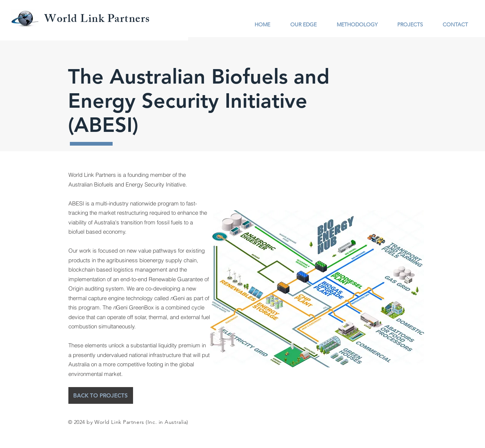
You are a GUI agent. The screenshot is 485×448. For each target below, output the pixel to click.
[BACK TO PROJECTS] (101, 395)
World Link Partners (97, 20)
